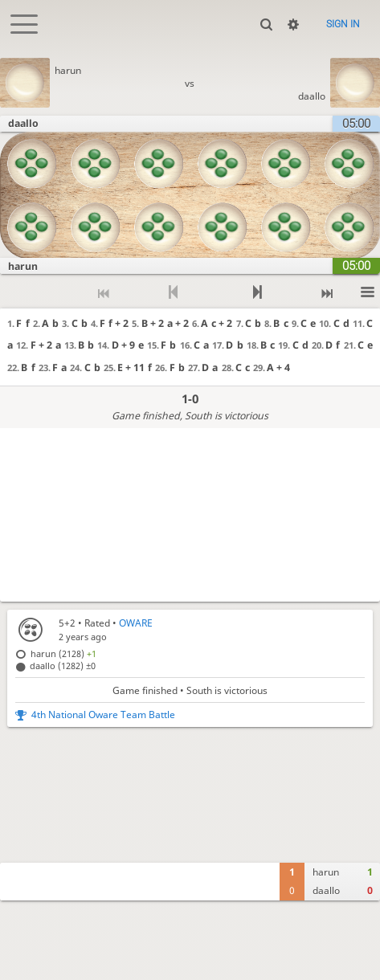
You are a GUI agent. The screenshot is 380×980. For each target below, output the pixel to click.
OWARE (136, 623)
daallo (312, 96)
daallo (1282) (63, 666)
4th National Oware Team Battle (103, 715)
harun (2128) (63, 653)
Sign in (343, 24)
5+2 (67, 623)
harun (68, 70)
